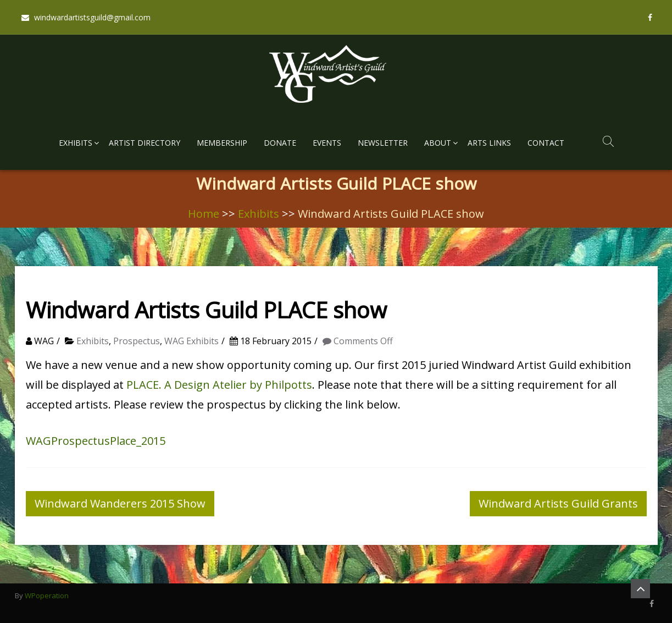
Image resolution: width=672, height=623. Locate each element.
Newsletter (383, 143)
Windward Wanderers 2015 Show (120, 503)
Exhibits (76, 143)
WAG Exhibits (191, 341)
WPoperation (47, 596)
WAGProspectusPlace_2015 (96, 441)
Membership (222, 143)
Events (327, 143)
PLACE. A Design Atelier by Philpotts (219, 385)
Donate (280, 143)
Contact (546, 143)
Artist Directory (145, 143)
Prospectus (137, 341)
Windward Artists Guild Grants (558, 503)
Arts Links (489, 143)
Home (204, 214)
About (438, 143)
